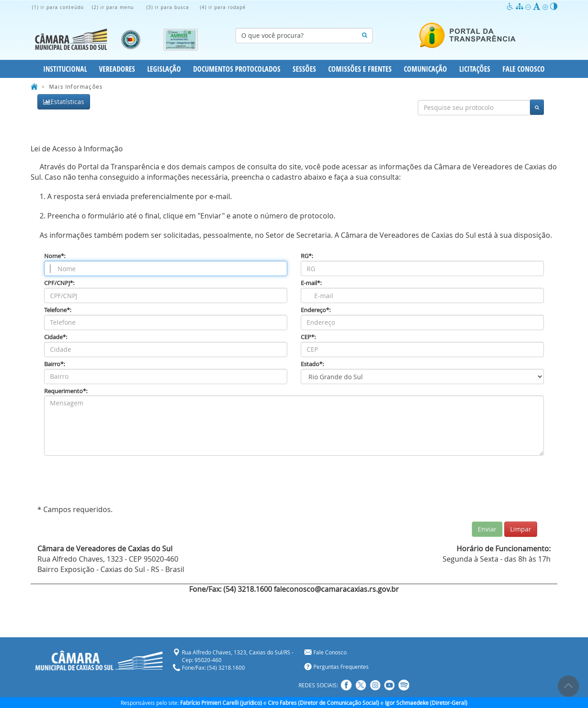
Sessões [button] (304, 69)
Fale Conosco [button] (524, 69)
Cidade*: (56, 337)
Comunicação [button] (425, 69)
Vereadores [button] (117, 69)
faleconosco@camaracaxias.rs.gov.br (336, 589)
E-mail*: (311, 283)
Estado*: (312, 364)
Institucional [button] (65, 69)
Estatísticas (64, 102)
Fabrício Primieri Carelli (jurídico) (221, 703)
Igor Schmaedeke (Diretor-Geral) (426, 703)
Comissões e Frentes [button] (360, 69)
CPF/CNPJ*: (59, 283)
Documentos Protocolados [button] (237, 69)
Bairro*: (54, 364)
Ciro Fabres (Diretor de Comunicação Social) (323, 703)
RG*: (307, 256)
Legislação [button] (164, 69)
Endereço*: (316, 310)
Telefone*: (58, 310)
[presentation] (113, 482)
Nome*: (55, 256)
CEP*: (308, 337)
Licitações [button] (475, 69)
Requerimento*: (66, 391)
